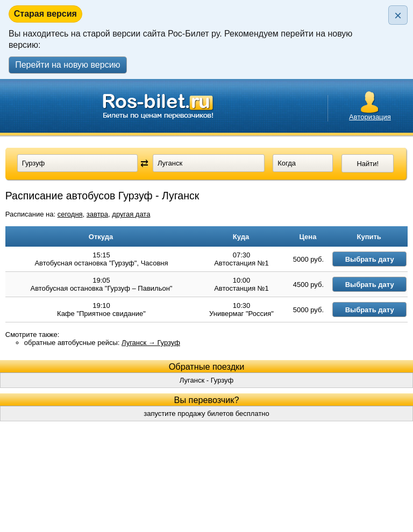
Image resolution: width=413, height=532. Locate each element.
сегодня (70, 214)
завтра (97, 214)
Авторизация (370, 117)
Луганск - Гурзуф (206, 400)
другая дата (131, 214)
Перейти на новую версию (67, 65)
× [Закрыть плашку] (398, 15)
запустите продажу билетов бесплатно (206, 433)
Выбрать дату (381, 262)
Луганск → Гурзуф (151, 362)
